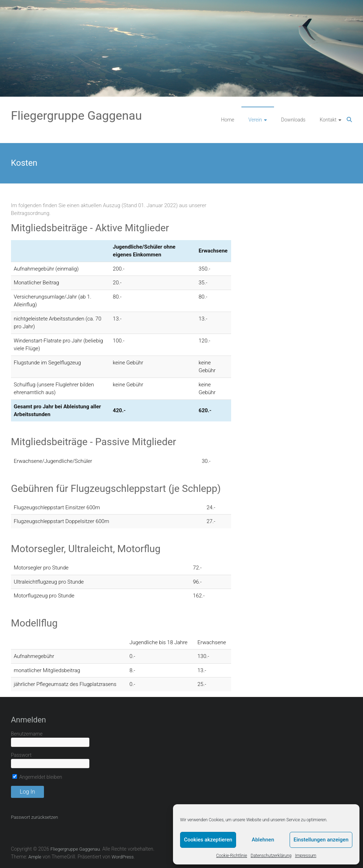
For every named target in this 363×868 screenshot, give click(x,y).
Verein (255, 120)
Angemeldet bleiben (37, 777)
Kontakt (328, 120)
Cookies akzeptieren (208, 840)
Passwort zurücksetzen (35, 817)
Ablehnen (263, 840)
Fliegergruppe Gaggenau (77, 115)
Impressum (306, 856)
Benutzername (27, 734)
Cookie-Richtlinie (232, 856)
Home (227, 120)
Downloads (293, 120)
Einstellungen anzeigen (321, 840)
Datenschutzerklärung (271, 856)
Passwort (21, 755)
